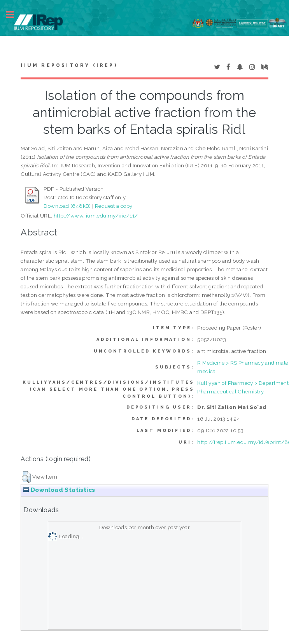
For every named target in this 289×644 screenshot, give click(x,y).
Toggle (14, 15)
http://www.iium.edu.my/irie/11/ (96, 216)
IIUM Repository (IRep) (69, 65)
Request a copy (114, 206)
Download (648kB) (67, 206)
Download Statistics (59, 490)
